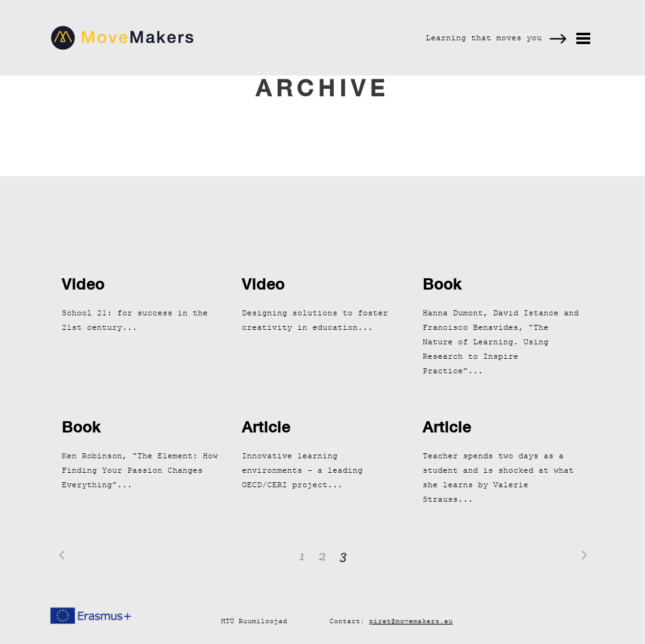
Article (266, 427)
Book (442, 284)
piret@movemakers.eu (411, 621)
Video (83, 284)
